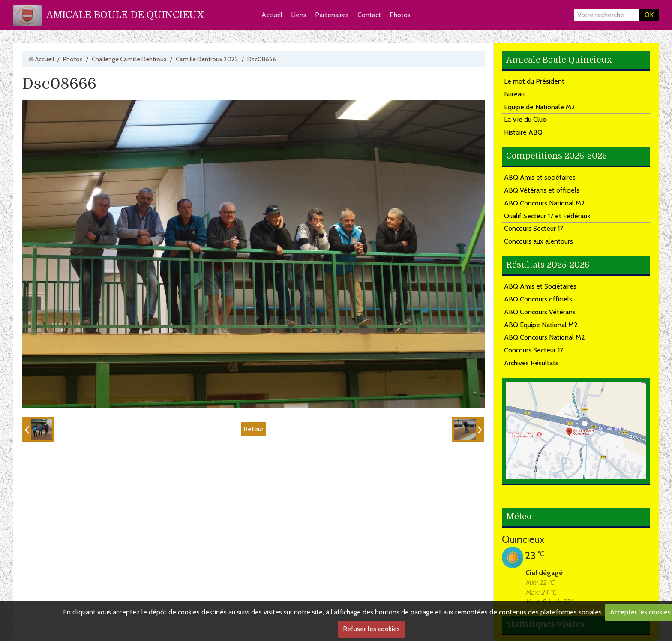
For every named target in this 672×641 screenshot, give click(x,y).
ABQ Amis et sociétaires (540, 177)
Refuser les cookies (371, 629)
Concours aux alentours (538, 241)
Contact (369, 15)
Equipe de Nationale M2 (540, 107)
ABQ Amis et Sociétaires (540, 286)
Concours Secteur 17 (534, 228)
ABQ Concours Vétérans (540, 312)
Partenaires (332, 15)
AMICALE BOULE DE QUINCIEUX (125, 15)
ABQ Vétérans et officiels (542, 190)
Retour (253, 429)
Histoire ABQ (523, 132)
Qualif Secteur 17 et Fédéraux (547, 216)
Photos (400, 15)
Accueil (272, 15)
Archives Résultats (531, 363)
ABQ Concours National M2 (544, 203)
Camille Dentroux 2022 (207, 59)
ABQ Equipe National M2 (541, 325)
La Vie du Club (525, 119)
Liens (299, 15)
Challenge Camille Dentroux (129, 59)
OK (649, 15)
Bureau (514, 94)
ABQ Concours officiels (538, 299)
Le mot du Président (534, 81)
